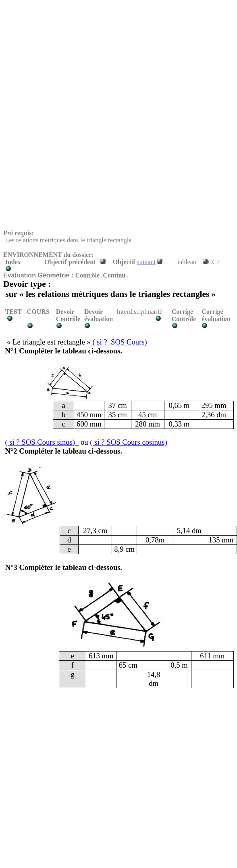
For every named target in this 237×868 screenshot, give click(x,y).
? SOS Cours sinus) (42, 442)
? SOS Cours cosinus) (128, 442)
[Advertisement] (103, 60)
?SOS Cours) (120, 342)
